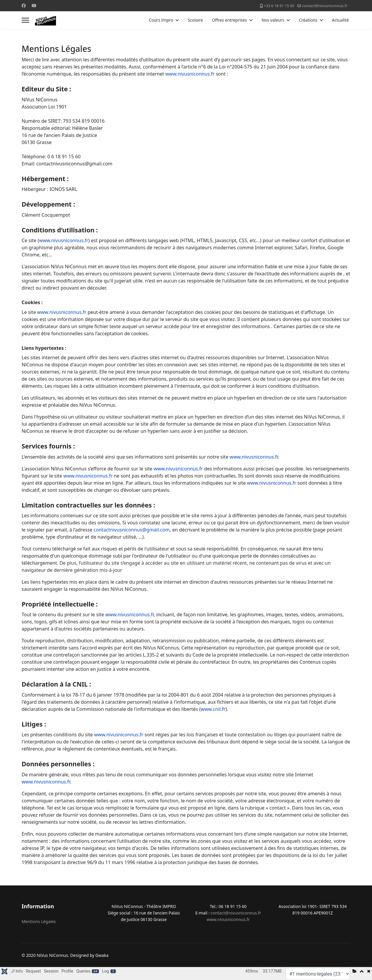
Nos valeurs (273, 20)
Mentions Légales (39, 921)
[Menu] (25, 20)
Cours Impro (161, 20)
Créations (308, 20)
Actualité (340, 20)
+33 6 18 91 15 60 (279, 6)
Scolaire (195, 20)
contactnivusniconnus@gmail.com (132, 530)
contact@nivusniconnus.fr (325, 6)
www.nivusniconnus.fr (190, 74)
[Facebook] (24, 5)
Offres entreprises (229, 20)
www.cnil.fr (213, 709)
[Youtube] (34, 5)
